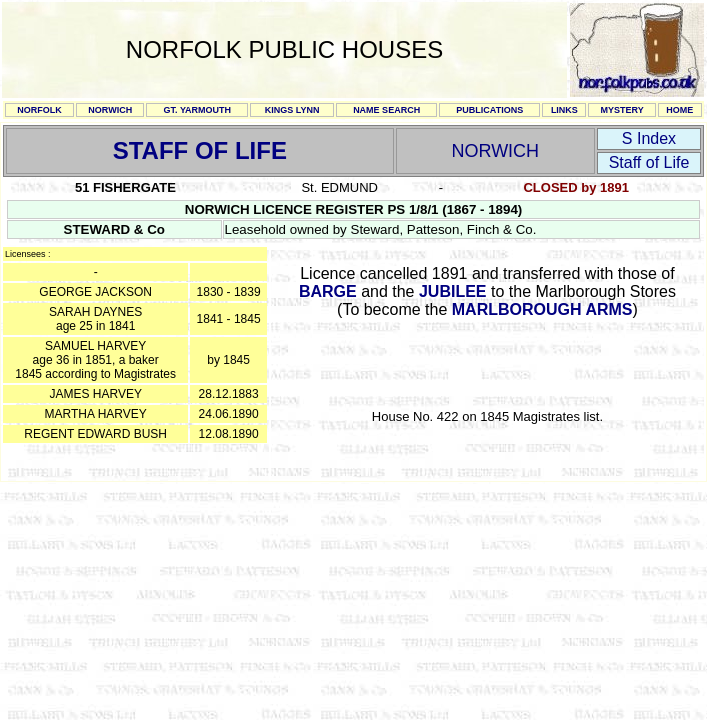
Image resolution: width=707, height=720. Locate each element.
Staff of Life (649, 162)
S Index (649, 138)
